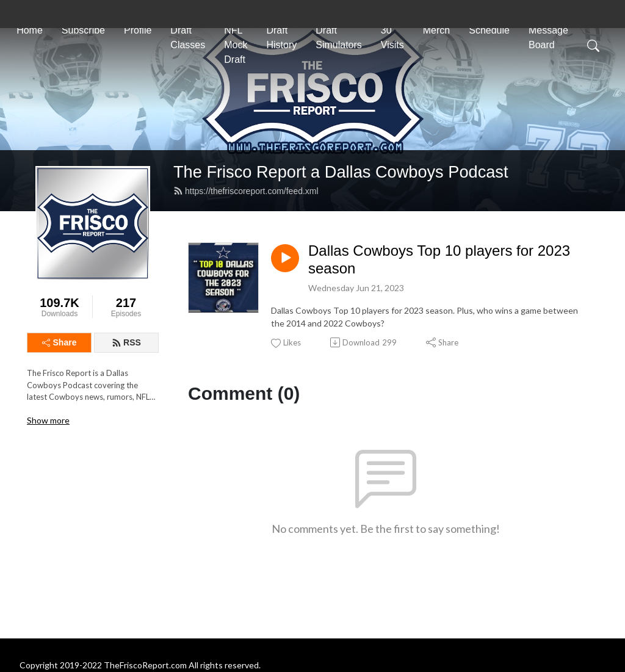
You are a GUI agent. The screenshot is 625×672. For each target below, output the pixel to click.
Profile (138, 30)
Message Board (548, 38)
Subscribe (83, 30)
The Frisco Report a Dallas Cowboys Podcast (341, 172)
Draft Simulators (339, 38)
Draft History (281, 38)
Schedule (489, 30)
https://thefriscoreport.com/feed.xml (246, 191)
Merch (436, 30)
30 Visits (392, 38)
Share (60, 342)
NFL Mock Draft (236, 45)
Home (30, 30)
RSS (126, 342)
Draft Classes (188, 38)
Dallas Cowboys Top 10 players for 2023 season (439, 259)
